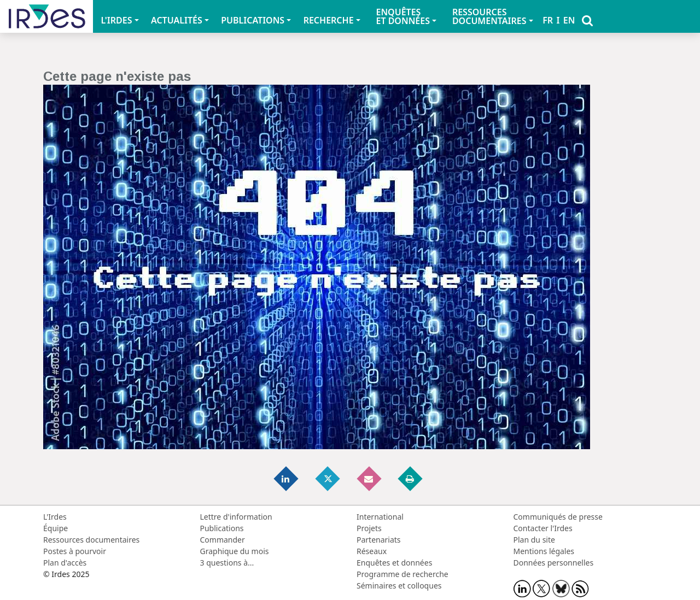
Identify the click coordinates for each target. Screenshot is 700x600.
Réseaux (372, 551)
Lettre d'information (236, 517)
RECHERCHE (329, 20)
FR (548, 20)
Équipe (56, 528)
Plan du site (534, 540)
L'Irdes (55, 517)
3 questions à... (227, 563)
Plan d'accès (65, 563)
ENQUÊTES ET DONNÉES (403, 16)
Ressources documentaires (91, 540)
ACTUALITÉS (177, 20)
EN (569, 20)
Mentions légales (544, 551)
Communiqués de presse (558, 517)
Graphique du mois (235, 551)
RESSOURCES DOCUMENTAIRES (489, 16)
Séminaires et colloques (399, 586)
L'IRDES (116, 20)
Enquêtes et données (394, 563)
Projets (369, 528)
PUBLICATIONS (253, 20)
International (380, 517)
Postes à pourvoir (75, 551)
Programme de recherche (402, 574)
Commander (223, 540)
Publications (222, 528)
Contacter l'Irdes (543, 528)
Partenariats (379, 540)
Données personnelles (554, 563)
